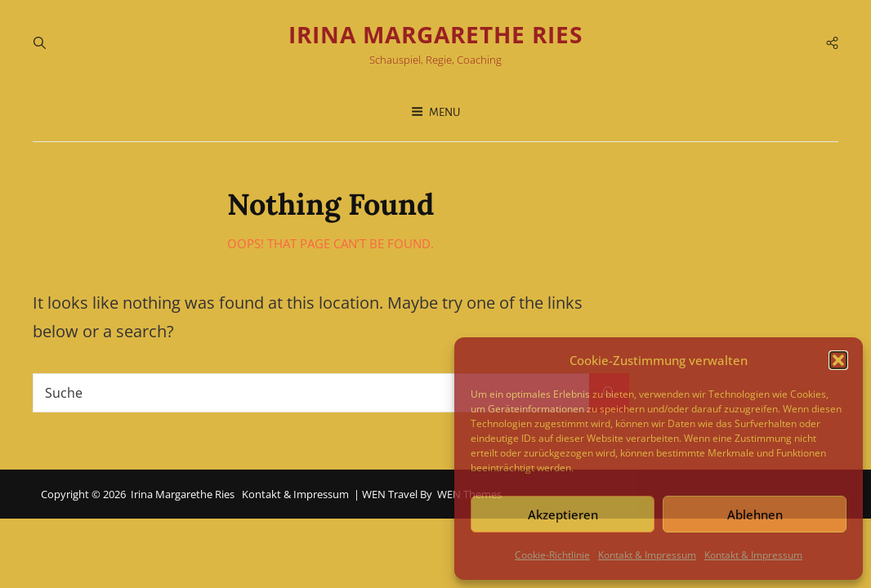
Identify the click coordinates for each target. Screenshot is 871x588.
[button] (838, 360)
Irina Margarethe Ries (435, 34)
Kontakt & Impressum (647, 555)
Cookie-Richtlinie (552, 555)
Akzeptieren (563, 514)
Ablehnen (755, 514)
